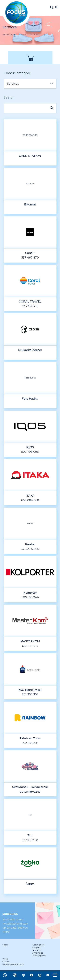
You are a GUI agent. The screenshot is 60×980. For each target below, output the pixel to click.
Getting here (38, 945)
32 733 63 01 (30, 306)
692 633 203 (30, 743)
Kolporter (30, 593)
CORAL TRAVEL (30, 302)
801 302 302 (30, 695)
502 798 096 (30, 452)
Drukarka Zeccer (30, 350)
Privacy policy (39, 956)
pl (56, 7)
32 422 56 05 (30, 549)
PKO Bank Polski (30, 690)
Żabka (30, 884)
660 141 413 (30, 646)
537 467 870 (30, 258)
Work (5, 959)
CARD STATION (30, 135)
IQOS (30, 447)
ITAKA (30, 496)
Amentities (38, 953)
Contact (6, 961)
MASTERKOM (30, 642)
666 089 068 (30, 500)
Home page (9, 35)
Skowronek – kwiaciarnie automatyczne (30, 789)
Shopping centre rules (13, 964)
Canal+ (30, 253)
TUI (30, 815)
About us (37, 950)
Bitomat (30, 184)
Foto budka (30, 378)
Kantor (30, 523)
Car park (37, 948)
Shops (23, 35)
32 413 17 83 (30, 840)
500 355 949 (30, 598)
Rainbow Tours (30, 739)
